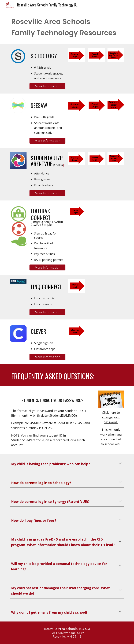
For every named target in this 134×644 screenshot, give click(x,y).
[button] (120, 463)
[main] (67, 27)
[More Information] (47, 86)
